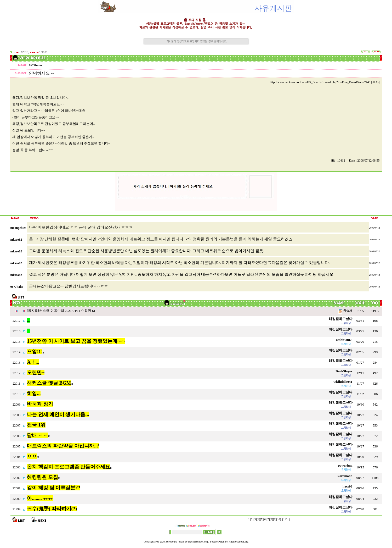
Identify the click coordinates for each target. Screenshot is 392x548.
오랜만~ (36, 372)
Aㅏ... (33, 362)
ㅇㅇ (32, 456)
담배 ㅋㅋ (38, 435)
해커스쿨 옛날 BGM (49, 383)
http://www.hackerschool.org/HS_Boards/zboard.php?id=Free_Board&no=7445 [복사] (325, 82)
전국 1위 (36, 425)
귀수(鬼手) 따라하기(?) (52, 509)
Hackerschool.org (198, 542)
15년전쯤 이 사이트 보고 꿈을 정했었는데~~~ (76, 341)
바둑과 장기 (40, 404)
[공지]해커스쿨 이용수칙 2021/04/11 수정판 (59, 311)
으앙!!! (34, 352)
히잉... (34, 393)
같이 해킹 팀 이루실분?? (54, 488)
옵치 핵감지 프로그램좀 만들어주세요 (69, 467)
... (29, 320)
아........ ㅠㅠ (40, 498)
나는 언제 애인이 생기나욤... (58, 414)
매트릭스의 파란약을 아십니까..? (63, 446)
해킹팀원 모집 (42, 477)
